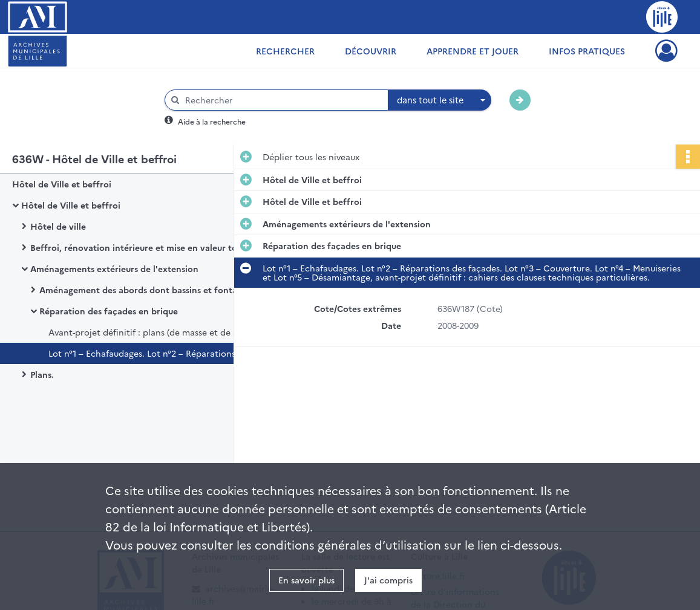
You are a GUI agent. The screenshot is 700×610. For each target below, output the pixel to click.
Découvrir (371, 51)
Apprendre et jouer (473, 51)
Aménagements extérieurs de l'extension (114, 268)
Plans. (42, 374)
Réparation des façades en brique (109, 311)
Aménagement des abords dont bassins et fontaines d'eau (159, 290)
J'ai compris (388, 580)
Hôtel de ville (58, 226)
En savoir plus (306, 580)
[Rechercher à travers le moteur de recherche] (283, 100)
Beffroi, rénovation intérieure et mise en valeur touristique (151, 247)
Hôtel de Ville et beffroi (62, 184)
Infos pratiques (587, 51)
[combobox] (440, 100)
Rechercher (285, 51)
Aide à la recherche (212, 121)
